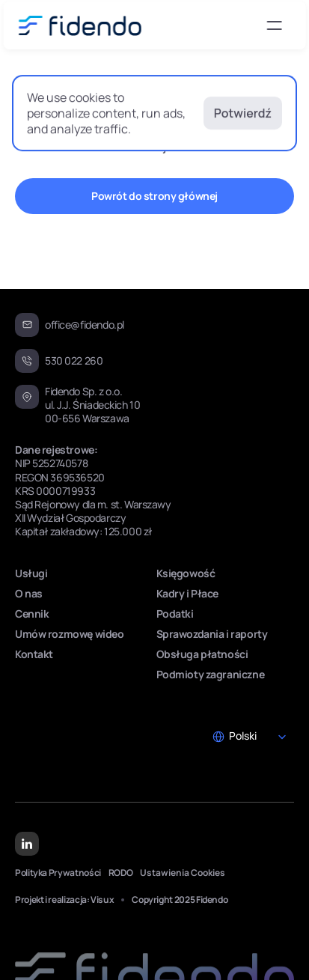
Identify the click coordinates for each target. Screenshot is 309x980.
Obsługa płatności (202, 654)
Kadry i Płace (188, 593)
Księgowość (186, 573)
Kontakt (34, 654)
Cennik (32, 614)
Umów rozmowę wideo (69, 634)
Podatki (175, 614)
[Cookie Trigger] (183, 873)
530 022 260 (74, 360)
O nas (29, 593)
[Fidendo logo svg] (79, 25)
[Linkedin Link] (27, 844)
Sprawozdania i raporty (212, 634)
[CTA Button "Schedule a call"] (154, 196)
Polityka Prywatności (58, 873)
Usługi (31, 573)
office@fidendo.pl (85, 325)
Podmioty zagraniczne (211, 674)
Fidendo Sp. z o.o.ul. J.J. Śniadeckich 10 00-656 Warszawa (94, 405)
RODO (121, 873)
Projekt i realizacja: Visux (64, 900)
